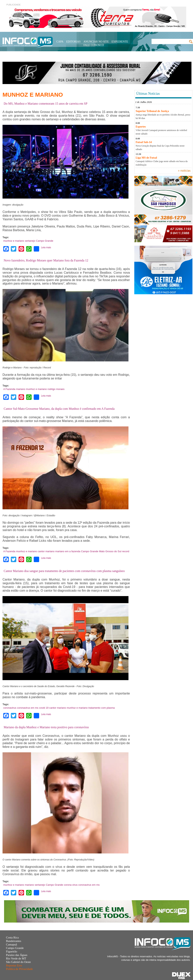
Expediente (120, 42)
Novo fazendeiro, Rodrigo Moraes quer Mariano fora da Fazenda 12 (46, 260)
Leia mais (46, 247)
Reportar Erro (14, 965)
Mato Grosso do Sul (110, 551)
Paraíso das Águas (17, 955)
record (126, 551)
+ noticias (184, 171)
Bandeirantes (14, 941)
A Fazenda (9, 389)
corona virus (71, 885)
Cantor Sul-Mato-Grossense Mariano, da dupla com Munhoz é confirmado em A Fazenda (59, 409)
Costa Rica (12, 937)
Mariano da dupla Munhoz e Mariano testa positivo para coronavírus (46, 727)
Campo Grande (45, 241)
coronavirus (10, 708)
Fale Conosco (94, 45)
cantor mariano (46, 551)
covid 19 (44, 708)
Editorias (73, 42)
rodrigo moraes (56, 389)
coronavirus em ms (28, 708)
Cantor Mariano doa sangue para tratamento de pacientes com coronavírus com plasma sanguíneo (64, 571)
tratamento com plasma (102, 708)
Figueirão (12, 951)
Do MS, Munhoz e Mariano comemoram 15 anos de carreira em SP (46, 104)
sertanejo (30, 241)
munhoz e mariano (14, 241)
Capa (60, 42)
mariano (21, 389)
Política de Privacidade (19, 969)
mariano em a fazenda (68, 551)
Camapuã (12, 944)
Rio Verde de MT (16, 958)
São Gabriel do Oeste (18, 962)
